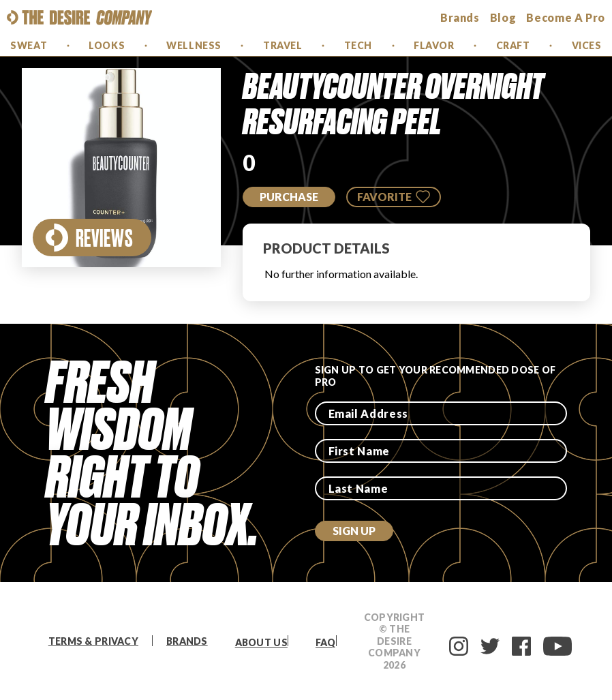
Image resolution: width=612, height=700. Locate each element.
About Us (261, 642)
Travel (282, 45)
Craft (513, 45)
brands (460, 17)
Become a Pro (566, 17)
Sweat (29, 45)
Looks (107, 45)
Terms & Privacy (93, 641)
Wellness (194, 45)
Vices (587, 45)
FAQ (326, 642)
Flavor (434, 45)
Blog (503, 17)
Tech (358, 45)
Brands (187, 641)
